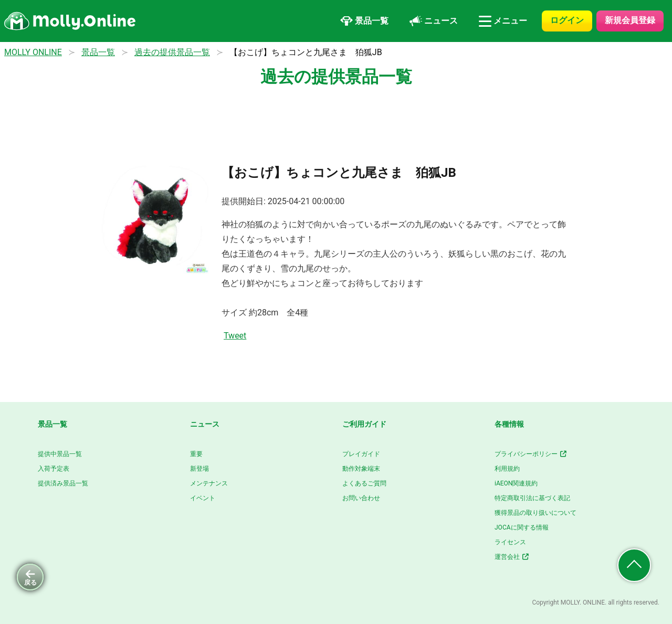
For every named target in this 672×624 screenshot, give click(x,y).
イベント (203, 498)
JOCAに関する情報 (522, 527)
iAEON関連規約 (516, 483)
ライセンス (510, 542)
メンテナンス (209, 483)
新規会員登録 (630, 20)
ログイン (567, 20)
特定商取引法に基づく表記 (532, 498)
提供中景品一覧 (60, 454)
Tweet (235, 336)
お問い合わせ (361, 498)
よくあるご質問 (364, 483)
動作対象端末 (361, 469)
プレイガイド (361, 454)
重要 (196, 454)
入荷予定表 (54, 469)
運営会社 (512, 557)
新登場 (199, 469)
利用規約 (507, 469)
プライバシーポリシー (531, 454)
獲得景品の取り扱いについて (535, 513)
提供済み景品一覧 (63, 483)
